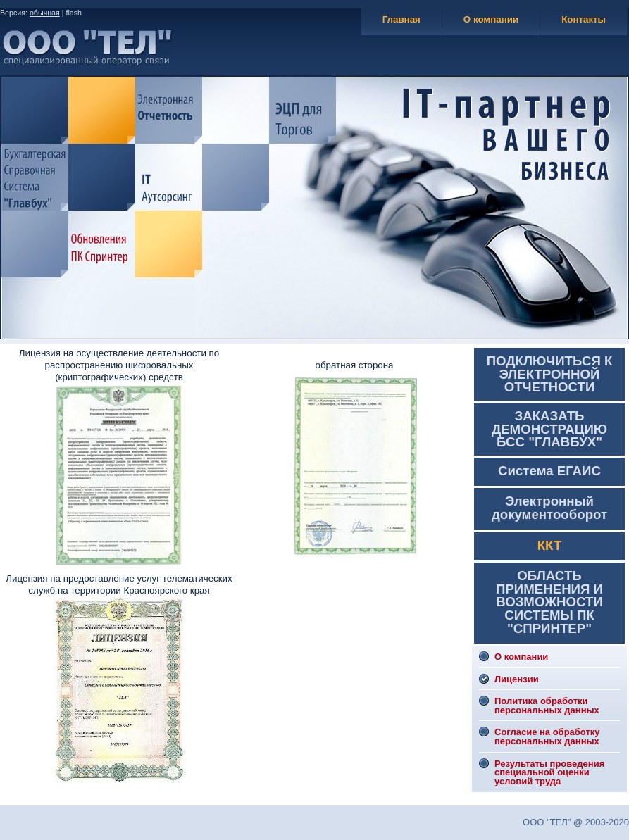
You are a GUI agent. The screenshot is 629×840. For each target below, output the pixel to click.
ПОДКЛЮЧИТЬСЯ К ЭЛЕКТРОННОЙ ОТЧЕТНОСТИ (550, 374)
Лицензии (517, 679)
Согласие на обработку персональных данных (547, 736)
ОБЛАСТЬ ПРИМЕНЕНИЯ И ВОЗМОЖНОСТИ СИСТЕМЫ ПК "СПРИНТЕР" (549, 602)
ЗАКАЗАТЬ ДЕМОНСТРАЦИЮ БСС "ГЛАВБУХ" (549, 429)
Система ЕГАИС (549, 471)
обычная (45, 13)
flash (74, 13)
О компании (491, 19)
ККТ (550, 545)
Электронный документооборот (549, 508)
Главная (401, 19)
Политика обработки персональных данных (547, 706)
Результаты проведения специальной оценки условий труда (549, 772)
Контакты (584, 19)
